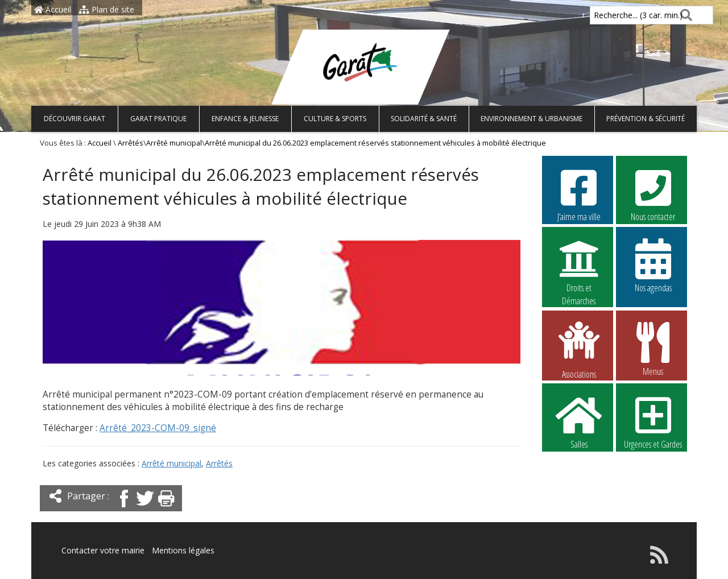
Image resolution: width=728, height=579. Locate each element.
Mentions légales (183, 550)
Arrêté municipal (174, 143)
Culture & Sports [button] (335, 119)
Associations (579, 349)
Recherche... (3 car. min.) (619, 15)
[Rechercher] (684, 15)
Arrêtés (131, 143)
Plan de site (107, 9)
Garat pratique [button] (158, 119)
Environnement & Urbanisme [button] (531, 119)
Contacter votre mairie (103, 550)
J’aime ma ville (579, 194)
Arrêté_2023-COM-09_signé (158, 428)
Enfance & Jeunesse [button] (245, 119)
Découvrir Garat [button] (75, 119)
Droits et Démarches (579, 266)
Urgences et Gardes (653, 421)
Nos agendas (653, 265)
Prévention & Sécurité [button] (646, 119)
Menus (653, 349)
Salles (579, 421)
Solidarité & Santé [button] (424, 119)
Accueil (53, 9)
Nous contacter (653, 194)
